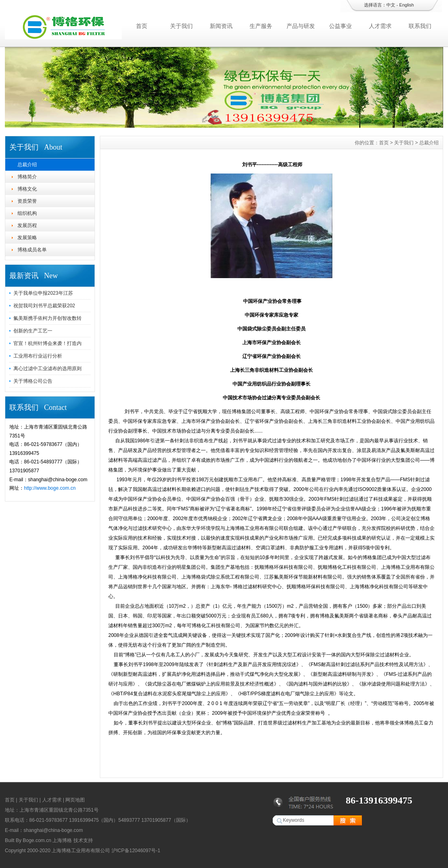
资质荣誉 (27, 201)
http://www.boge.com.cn (50, 488)
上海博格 (62, 840)
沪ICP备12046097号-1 (136, 851)
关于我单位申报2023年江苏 (43, 293)
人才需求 (380, 26)
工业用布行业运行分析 (38, 356)
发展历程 (27, 225)
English (407, 5)
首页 (142, 26)
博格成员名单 (32, 250)
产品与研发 (301, 26)
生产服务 (261, 26)
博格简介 (27, 177)
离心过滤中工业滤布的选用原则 (47, 369)
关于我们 (181, 26)
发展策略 (27, 238)
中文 (391, 5)
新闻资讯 (221, 26)
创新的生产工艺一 (33, 331)
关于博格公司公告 (33, 381)
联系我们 (420, 26)
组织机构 (27, 213)
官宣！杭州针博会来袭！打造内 (47, 343)
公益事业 (340, 26)
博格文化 (27, 189)
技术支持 (83, 840)
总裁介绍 (27, 165)
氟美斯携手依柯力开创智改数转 (47, 318)
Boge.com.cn (37, 840)
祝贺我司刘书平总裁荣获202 (44, 306)
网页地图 (75, 800)
